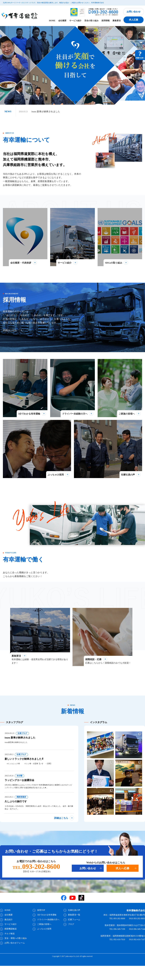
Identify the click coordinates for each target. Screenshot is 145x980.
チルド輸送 (9, 944)
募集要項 (117, 21)
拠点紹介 (8, 930)
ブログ (71, 935)
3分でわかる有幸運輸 (47, 926)
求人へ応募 (123, 879)
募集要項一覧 (74, 926)
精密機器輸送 (10, 940)
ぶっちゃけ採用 (44, 940)
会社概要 (62, 21)
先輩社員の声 (74, 921)
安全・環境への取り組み (16, 949)
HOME (52, 21)
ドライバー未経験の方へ (48, 930)
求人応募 (134, 20)
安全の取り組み (91, 21)
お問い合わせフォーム (14, 954)
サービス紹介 (75, 21)
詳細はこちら (10, 333)
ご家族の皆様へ (44, 935)
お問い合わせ (134, 12)
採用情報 (106, 21)
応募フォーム (74, 930)
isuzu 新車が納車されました (46, 112)
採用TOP (41, 921)
